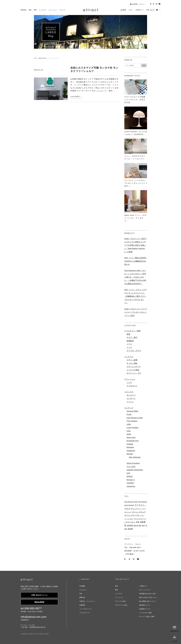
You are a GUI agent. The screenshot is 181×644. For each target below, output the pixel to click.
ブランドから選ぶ (121, 601)
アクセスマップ (84, 613)
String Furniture (133, 463)
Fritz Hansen (132, 421)
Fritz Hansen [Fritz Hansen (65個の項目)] (143, 502)
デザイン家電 (132, 360)
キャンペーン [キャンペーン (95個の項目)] (136, 509)
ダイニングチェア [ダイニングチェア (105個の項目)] (139, 512)
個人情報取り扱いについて (147, 601)
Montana (130, 447)
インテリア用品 (133, 370)
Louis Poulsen (133, 427)
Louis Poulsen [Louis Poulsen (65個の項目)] (129, 505)
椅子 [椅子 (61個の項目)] (144, 526)
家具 (116, 586)
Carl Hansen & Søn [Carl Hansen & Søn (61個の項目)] (131, 502)
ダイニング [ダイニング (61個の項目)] (128, 512)
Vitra (129, 431)
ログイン (142, 4)
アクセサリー (132, 386)
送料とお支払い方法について (148, 597)
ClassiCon (131, 486)
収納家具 (130, 341)
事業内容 (82, 597)
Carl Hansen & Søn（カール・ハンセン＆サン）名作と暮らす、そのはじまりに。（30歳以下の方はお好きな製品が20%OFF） (135, 277)
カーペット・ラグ (134, 373)
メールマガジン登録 (145, 613)
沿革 (81, 594)
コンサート (131, 398)
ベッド (129, 347)
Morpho (130, 454)
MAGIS (130, 476)
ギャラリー (131, 395)
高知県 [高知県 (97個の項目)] (130, 529)
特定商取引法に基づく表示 (147, 594)
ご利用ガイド (143, 586)
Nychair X (131, 480)
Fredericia (131, 451)
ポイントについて (145, 590)
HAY (128, 473)
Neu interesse (135, 457)
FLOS (129, 414)
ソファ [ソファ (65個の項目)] (143, 509)
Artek (129, 434)
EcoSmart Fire (133, 441)
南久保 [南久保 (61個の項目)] (136, 526)
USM (129, 424)
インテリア (129, 357)
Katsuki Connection (135, 470)
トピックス (129, 392)
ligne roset (131, 437)
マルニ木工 (131, 466)
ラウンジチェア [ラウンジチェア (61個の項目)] (139, 519)
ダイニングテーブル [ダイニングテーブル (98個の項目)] (132, 515)
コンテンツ (129, 408)
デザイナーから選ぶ (121, 605)
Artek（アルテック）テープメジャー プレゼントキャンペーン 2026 (136, 312)
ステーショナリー (134, 367)
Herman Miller (133, 411)
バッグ (129, 382)
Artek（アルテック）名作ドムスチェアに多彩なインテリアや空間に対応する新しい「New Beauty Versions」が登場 (136, 245)
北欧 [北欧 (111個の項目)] (138, 522)
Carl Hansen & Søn (135, 418)
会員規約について (145, 609)
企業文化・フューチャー (87, 601)
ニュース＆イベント (86, 609)
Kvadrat (130, 444)
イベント (130, 402)
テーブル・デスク (134, 351)
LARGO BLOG (42, 58)
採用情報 (82, 605)
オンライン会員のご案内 (147, 617)
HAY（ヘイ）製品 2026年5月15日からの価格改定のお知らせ (135, 261)
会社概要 (82, 586)
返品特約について (145, 605)
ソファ (129, 344)
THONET (130, 483)
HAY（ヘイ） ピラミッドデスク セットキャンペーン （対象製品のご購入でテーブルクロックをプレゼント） (135, 296)
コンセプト (83, 590)
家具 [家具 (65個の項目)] (140, 526)
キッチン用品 (132, 363)
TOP (35, 58)
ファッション (130, 379)
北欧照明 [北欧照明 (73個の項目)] (130, 526)
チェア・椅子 (132, 337)
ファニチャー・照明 (132, 331)
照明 (128, 334)
